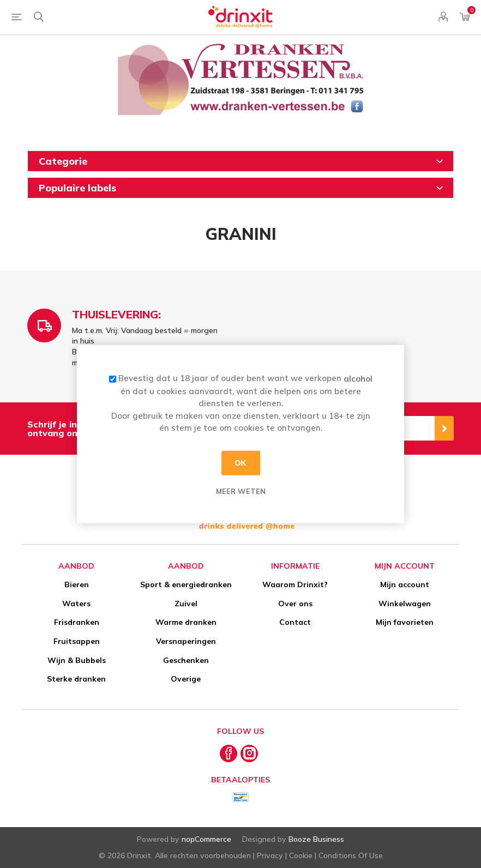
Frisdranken (77, 622)
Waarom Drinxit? (295, 584)
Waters (76, 604)
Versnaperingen (186, 641)
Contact (295, 622)
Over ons (295, 604)
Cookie (301, 855)
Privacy (270, 855)
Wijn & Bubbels (77, 660)
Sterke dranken (76, 679)
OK (241, 463)
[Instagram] (249, 754)
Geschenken (186, 660)
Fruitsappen (77, 641)
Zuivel (186, 604)
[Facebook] (229, 754)
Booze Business (316, 839)
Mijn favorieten (405, 622)
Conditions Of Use (351, 855)
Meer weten (241, 491)
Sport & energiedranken (186, 584)
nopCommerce (206, 839)
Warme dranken (186, 622)
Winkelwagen (405, 604)
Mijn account (405, 584)
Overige (186, 679)
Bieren (77, 584)
